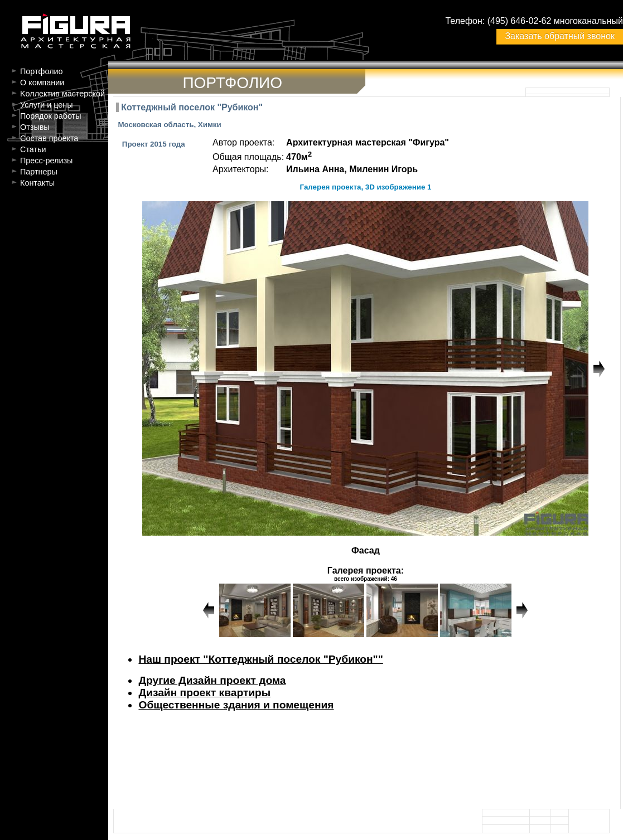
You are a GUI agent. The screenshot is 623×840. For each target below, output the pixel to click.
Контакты (37, 183)
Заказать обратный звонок (559, 36)
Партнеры (39, 172)
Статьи (33, 149)
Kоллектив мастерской (62, 94)
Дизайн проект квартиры (204, 693)
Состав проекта (49, 138)
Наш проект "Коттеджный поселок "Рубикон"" (260, 659)
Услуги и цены (47, 105)
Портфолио (42, 71)
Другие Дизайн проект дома (212, 680)
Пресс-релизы (46, 161)
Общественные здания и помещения (236, 705)
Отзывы (35, 127)
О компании (42, 82)
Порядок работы (51, 116)
